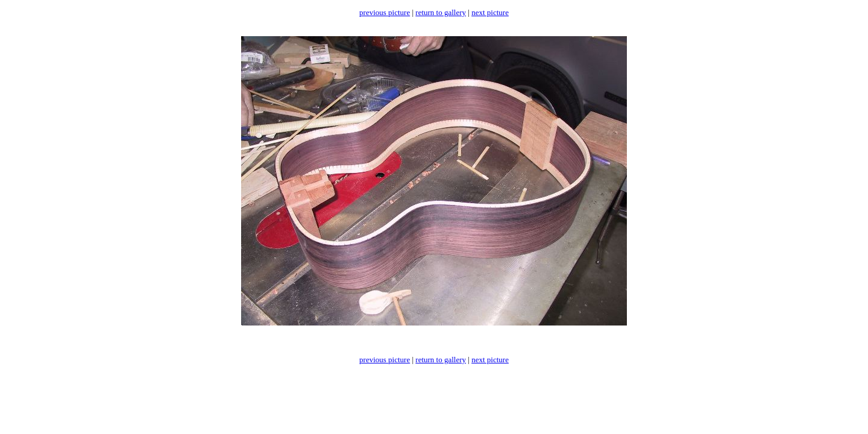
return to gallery (441, 12)
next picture (490, 12)
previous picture (385, 12)
